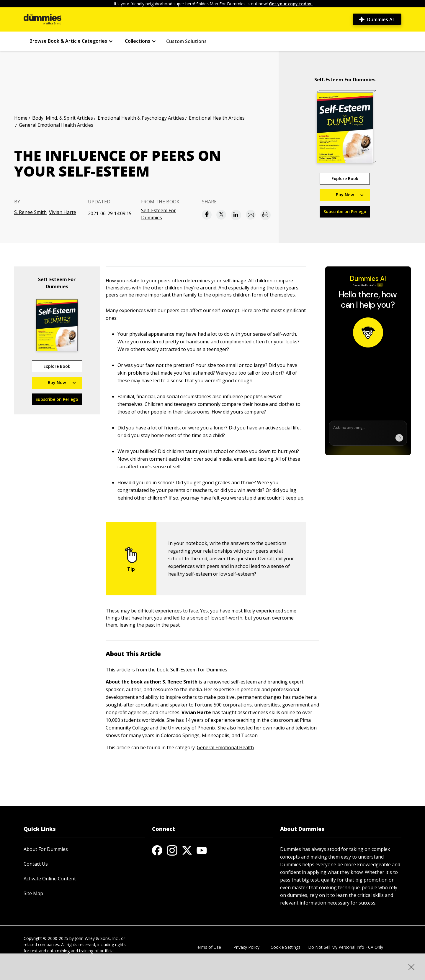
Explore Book (345, 178)
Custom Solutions (186, 41)
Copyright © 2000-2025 (46, 938)
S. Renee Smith (30, 212)
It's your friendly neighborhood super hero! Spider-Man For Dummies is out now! (213, 4)
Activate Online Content (50, 879)
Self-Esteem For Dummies (158, 214)
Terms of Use (208, 947)
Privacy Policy (246, 947)
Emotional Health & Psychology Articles (141, 118)
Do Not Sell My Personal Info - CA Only (346, 947)
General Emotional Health (225, 747)
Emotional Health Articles (217, 118)
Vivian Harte (63, 212)
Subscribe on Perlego (345, 211)
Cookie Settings (286, 947)
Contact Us (36, 864)
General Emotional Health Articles (56, 125)
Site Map (33, 893)
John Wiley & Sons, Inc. (97, 938)
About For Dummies (46, 849)
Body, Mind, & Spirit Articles (63, 118)
